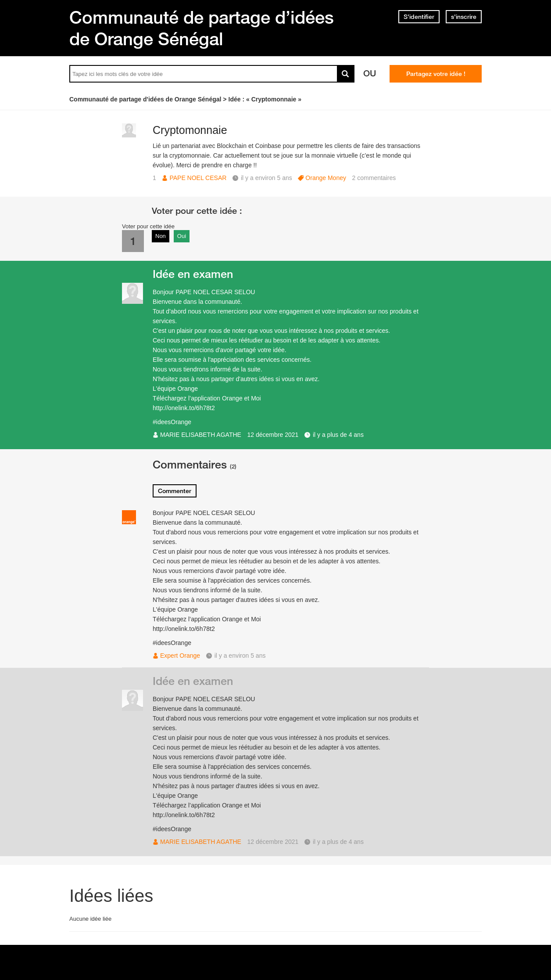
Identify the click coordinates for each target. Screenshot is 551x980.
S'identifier (419, 17)
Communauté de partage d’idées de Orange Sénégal (202, 28)
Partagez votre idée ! (436, 74)
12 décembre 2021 (273, 435)
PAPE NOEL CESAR (198, 178)
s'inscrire (464, 17)
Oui (182, 236)
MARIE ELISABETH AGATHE (201, 435)
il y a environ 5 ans (240, 656)
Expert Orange (180, 656)
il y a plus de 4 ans (338, 435)
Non (161, 236)
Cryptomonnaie (190, 130)
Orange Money (326, 178)
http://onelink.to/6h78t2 (184, 408)
